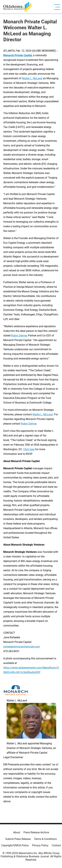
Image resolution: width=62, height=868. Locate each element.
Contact (56, 845)
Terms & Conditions (45, 839)
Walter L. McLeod (32, 78)
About (17, 832)
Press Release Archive (36, 832)
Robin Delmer (19, 336)
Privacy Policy (40, 845)
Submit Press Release (18, 839)
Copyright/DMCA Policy (15, 845)
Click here (29, 449)
